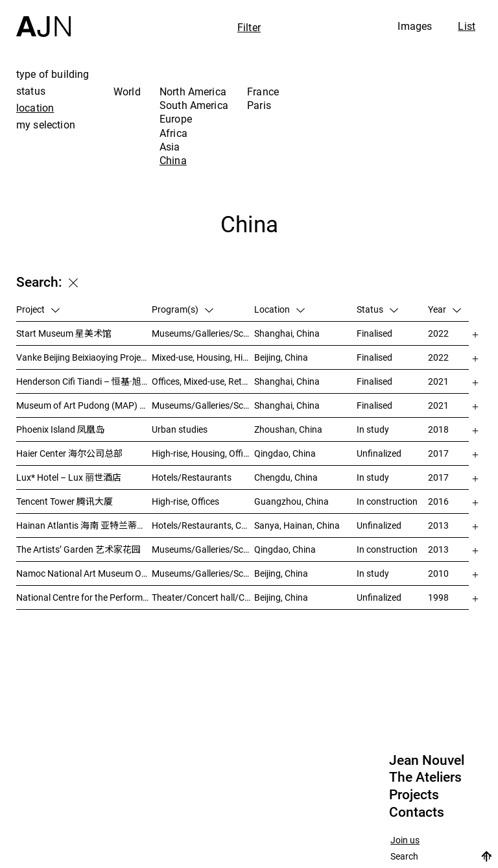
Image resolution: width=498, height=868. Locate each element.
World (127, 91)
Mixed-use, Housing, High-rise (203, 357)
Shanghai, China (287, 333)
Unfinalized (379, 453)
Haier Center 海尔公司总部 (69, 453)
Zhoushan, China (288, 429)
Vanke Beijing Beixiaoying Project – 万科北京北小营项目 (84, 357)
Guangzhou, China (291, 501)
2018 (438, 429)
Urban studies (180, 429)
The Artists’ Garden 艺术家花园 (78, 549)
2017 (438, 453)
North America (193, 91)
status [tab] (31, 91)
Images (415, 26)
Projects (414, 795)
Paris (259, 105)
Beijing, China (281, 357)
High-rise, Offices (185, 501)
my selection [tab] (46, 125)
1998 (438, 597)
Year (445, 309)
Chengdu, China (286, 477)
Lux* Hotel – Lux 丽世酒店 (69, 477)
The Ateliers (425, 777)
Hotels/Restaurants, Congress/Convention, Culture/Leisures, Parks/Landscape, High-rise (203, 525)
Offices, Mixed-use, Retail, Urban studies (203, 381)
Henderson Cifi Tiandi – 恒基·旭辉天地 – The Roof (84, 381)
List (467, 26)
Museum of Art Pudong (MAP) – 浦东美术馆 (84, 405)
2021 (438, 381)
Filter (249, 27)
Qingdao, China (285, 453)
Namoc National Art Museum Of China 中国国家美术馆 (84, 573)
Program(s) (183, 309)
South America (194, 105)
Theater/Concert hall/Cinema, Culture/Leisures (203, 597)
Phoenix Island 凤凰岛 (60, 429)
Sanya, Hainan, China (297, 525)
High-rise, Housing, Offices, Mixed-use (203, 453)
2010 (438, 573)
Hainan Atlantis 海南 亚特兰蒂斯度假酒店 (84, 525)
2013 (438, 525)
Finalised (374, 333)
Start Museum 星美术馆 (64, 333)
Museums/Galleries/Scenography (203, 333)
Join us (405, 840)
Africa (173, 133)
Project (38, 309)
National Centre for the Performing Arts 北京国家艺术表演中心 (84, 597)
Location (279, 309)
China (173, 160)
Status (377, 309)
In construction (387, 501)
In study (373, 429)
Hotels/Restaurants (192, 477)
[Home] (43, 18)
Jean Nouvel (427, 760)
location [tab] (35, 108)
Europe (176, 119)
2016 (438, 501)
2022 (438, 333)
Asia (170, 147)
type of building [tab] (53, 74)
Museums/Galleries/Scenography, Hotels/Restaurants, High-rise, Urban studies (203, 549)
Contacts (417, 812)
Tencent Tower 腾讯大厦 (65, 501)
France (263, 91)
